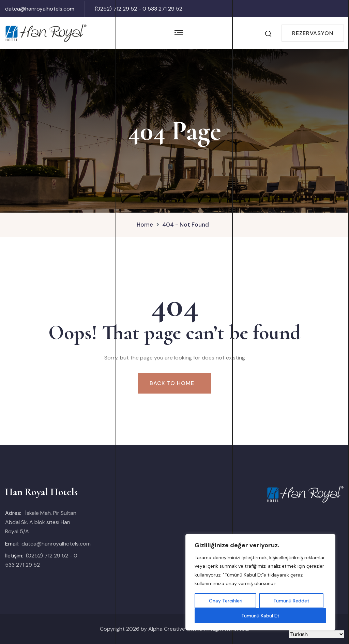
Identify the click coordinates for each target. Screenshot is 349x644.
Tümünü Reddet (291, 601)
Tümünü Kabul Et (260, 616)
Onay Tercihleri (226, 601)
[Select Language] (316, 634)
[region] (260, 582)
